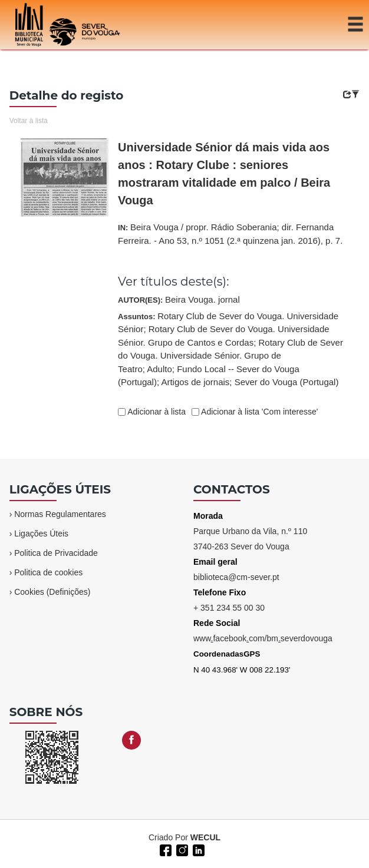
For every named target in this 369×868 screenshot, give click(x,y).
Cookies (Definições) (52, 592)
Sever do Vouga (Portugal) (287, 382)
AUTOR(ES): (179, 299)
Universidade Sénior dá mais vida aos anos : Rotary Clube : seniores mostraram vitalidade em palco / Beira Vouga (224, 174)
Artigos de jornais (195, 382)
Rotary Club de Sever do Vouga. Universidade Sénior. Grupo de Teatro (230, 356)
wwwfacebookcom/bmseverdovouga (263, 638)
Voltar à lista (29, 121)
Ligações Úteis (41, 534)
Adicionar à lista (156, 412)
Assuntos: (230, 349)
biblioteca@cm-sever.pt (236, 577)
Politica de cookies (48, 572)
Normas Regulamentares (60, 514)
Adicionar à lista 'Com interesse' (258, 412)
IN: (230, 234)
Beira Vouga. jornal (202, 299)
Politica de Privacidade (56, 553)
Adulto (159, 369)
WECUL (205, 837)
